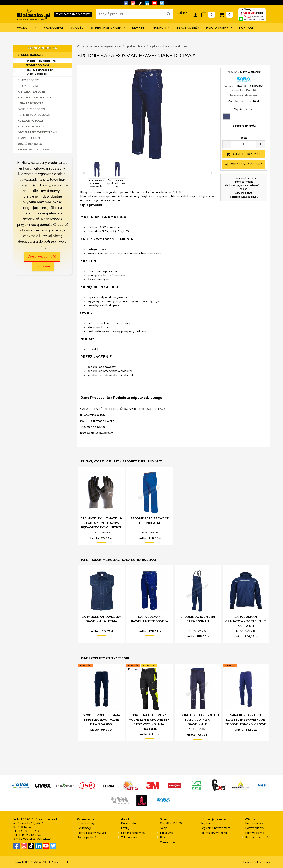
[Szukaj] (169, 14)
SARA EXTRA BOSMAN (249, 86)
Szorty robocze (38, 74)
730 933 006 (244, 193)
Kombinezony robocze (34, 115)
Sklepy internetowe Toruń (256, 862)
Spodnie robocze (30, 55)
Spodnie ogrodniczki (41, 61)
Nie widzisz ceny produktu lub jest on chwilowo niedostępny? (43, 166)
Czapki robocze (29, 138)
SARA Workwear (250, 72)
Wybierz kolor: (244, 109)
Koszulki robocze (31, 127)
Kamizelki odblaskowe (34, 98)
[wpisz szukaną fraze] (130, 14)
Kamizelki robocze (31, 92)
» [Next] (211, 173)
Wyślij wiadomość (42, 257)
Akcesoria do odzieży (34, 150)
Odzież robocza (43, 48)
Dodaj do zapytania (246, 164)
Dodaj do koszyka (246, 154)
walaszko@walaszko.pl (37, 839)
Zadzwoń (43, 266)
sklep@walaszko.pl (244, 197)
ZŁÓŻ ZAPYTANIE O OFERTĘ (73, 15)
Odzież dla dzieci (30, 144)
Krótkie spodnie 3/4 (39, 70)
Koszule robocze (30, 121)
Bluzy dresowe (29, 86)
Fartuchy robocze (32, 109)
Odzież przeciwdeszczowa (37, 132)
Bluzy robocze (29, 80)
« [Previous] (84, 173)
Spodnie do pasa (37, 65)
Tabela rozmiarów (244, 126)
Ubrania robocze (30, 103)
